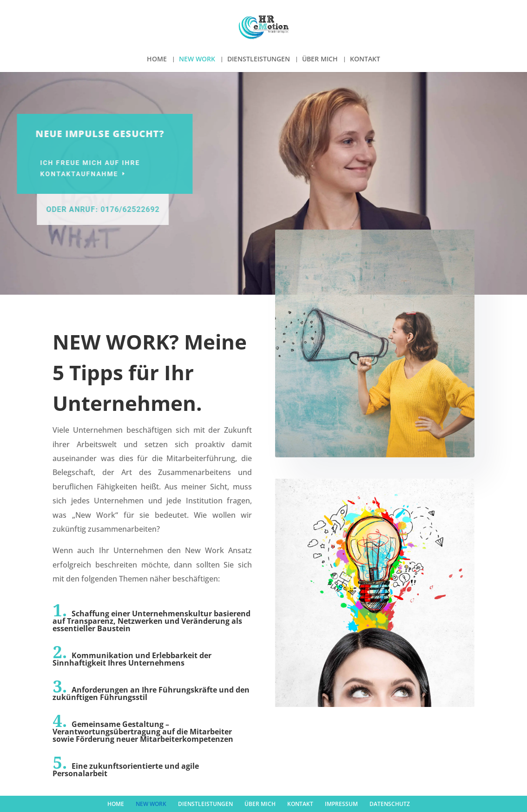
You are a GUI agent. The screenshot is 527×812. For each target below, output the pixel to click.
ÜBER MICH (320, 59)
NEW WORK (197, 59)
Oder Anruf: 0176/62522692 (124, 209)
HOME (157, 59)
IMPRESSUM (341, 804)
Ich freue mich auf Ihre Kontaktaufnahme (106, 168)
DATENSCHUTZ (390, 804)
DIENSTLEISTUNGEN (259, 59)
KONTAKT (365, 59)
